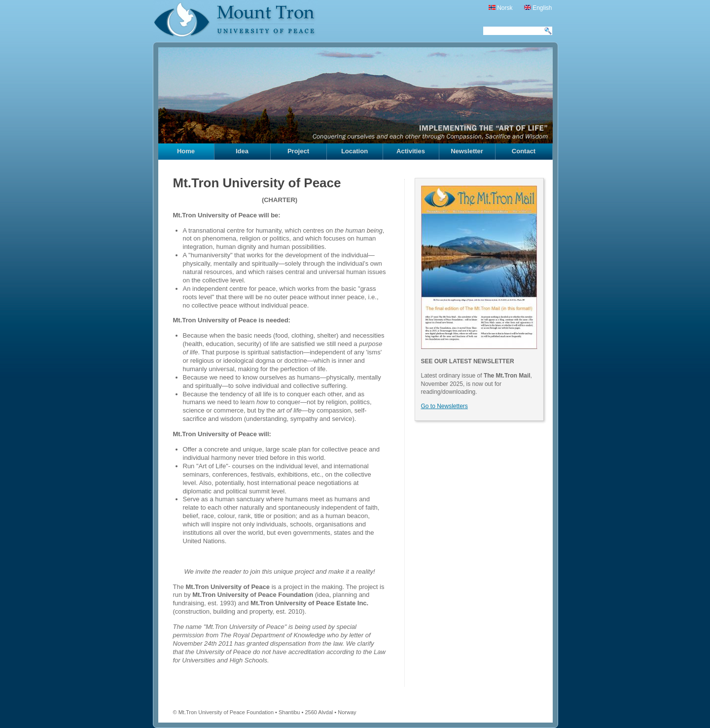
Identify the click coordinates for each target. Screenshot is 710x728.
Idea (242, 151)
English (538, 8)
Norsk (501, 8)
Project (298, 151)
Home (186, 151)
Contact (524, 151)
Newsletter (467, 151)
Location (355, 151)
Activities (411, 151)
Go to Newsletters (444, 406)
